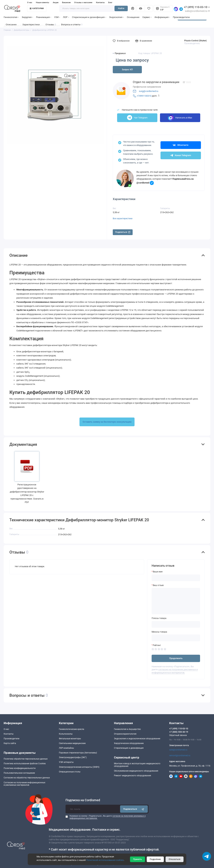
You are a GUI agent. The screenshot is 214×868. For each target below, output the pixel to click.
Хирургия (27, 17)
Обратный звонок (178, 735)
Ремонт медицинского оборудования (133, 776)
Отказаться (175, 859)
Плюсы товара (159, 618)
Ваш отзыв (158, 585)
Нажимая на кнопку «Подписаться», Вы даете (108, 817)
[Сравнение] (141, 8)
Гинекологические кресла (72, 729)
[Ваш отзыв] (176, 601)
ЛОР (66, 17)
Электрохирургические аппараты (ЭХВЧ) (79, 767)
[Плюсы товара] (176, 624)
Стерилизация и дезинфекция (89, 17)
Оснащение (133, 17)
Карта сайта (10, 743)
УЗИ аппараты (66, 762)
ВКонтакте (181, 145)
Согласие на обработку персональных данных (27, 778)
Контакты (100, 3)
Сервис (147, 17)
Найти (121, 8)
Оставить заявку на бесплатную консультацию (107, 422)
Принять (137, 859)
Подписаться (134, 809)
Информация (162, 17)
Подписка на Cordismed (83, 800)
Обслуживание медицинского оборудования (136, 771)
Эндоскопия (116, 17)
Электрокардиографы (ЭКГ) (73, 757)
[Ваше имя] (176, 578)
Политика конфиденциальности (20, 768)
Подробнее (155, 859)
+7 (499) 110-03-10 (197, 7)
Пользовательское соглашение (19, 773)
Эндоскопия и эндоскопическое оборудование (137, 739)
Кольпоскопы (66, 734)
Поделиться (123, 232)
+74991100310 (144, 96)
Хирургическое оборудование (129, 743)
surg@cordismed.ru (149, 91)
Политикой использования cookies (105, 860)
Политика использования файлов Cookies (25, 764)
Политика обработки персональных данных (26, 759)
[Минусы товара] (176, 638)
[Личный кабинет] (133, 8)
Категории (37, 8)
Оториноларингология (125, 734)
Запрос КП (127, 69)
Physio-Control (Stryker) (195, 41)
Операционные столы (70, 772)
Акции (56, 3)
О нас (30, 3)
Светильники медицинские (72, 743)
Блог (110, 3)
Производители (181, 17)
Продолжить (176, 658)
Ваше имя (158, 572)
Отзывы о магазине (83, 3)
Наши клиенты (43, 3)
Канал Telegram (181, 155)
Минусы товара (159, 632)
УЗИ (57, 17)
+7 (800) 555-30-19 (179, 732)
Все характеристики (123, 219)
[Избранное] (149, 8)
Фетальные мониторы (70, 739)
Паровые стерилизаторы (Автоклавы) (78, 753)
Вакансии (66, 3)
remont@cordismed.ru (180, 756)
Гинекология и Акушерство (127, 729)
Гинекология (11, 17)
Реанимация (44, 17)
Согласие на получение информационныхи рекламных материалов (24, 784)
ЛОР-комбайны (66, 748)
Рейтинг (157, 645)
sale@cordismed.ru (178, 750)
